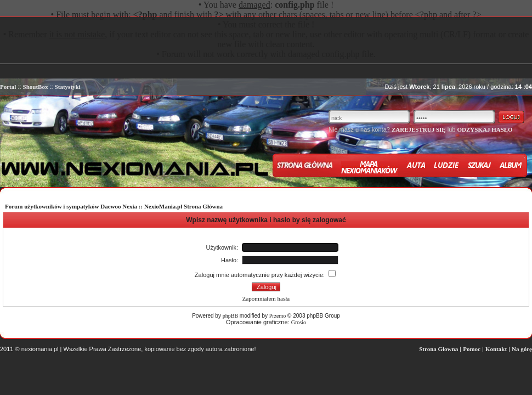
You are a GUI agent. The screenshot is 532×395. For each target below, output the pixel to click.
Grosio (299, 322)
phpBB (230, 316)
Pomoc (472, 349)
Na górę (522, 349)
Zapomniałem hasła (266, 298)
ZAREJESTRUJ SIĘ (419, 129)
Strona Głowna (438, 349)
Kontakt (496, 349)
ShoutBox (36, 87)
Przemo (278, 316)
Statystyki (68, 87)
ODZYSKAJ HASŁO (485, 129)
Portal (8, 87)
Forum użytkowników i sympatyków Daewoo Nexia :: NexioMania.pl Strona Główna (114, 206)
